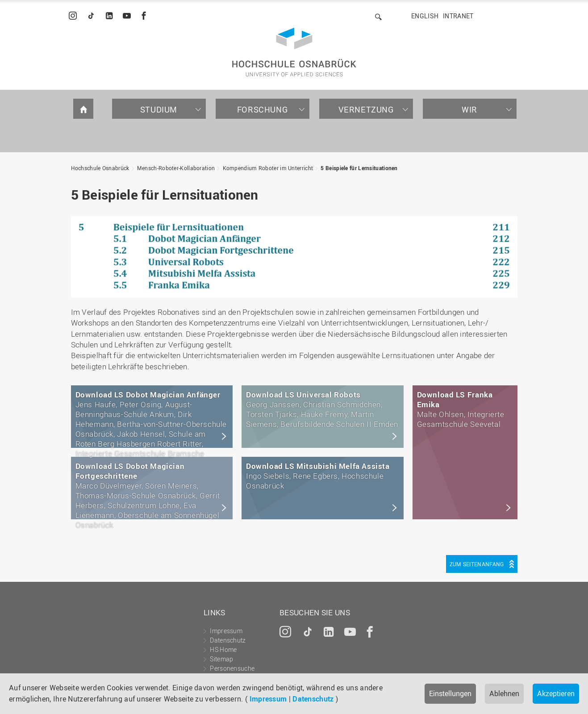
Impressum (268, 699)
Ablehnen (504, 693)
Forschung (262, 109)
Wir (469, 109)
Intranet (458, 16)
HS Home (223, 649)
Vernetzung (366, 109)
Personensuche (232, 668)
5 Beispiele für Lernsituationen (359, 168)
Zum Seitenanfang (477, 564)
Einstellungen (450, 693)
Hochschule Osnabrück (100, 168)
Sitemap (221, 659)
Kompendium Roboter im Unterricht (268, 168)
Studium (159, 109)
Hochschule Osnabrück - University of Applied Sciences (294, 52)
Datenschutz (313, 699)
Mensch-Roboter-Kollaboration (176, 168)
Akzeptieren (556, 693)
